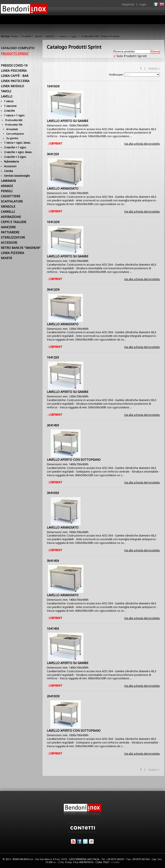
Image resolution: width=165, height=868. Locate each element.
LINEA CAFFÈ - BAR (15, 76)
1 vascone (10, 106)
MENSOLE (8, 206)
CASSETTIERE (11, 196)
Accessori (10, 166)
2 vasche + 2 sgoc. (15, 157)
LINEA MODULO (12, 86)
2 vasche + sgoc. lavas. (18, 152)
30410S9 (53, 493)
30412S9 (53, 154)
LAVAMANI (8, 181)
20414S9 (53, 425)
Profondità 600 (14, 120)
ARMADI (7, 186)
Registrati (128, 4)
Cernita (8, 171)
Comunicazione (121, 21)
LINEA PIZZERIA (12, 253)
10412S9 (53, 357)
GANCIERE (8, 227)
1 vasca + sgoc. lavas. (17, 143)
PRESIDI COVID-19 (14, 65)
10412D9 (53, 222)
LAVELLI (50, 36)
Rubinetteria (11, 162)
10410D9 (53, 86)
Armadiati (12, 129)
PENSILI (7, 191)
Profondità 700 (90, 36)
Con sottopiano (15, 134)
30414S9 (53, 561)
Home (35, 20)
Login (143, 4)
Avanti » (154, 68)
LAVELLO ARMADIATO (63, 188)
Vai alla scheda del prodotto (142, 144)
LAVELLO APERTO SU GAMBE (68, 121)
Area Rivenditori (92, 21)
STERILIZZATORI (13, 237)
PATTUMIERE (10, 232)
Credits (115, 862)
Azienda (51, 21)
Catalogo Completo (18, 48)
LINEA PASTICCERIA (15, 81)
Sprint (38, 36)
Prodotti (69, 21)
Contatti (158, 20)
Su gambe (12, 138)
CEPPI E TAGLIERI (14, 222)
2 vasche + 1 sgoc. (15, 147)
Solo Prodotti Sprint (131, 56)
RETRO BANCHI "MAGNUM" (21, 248)
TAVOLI (6, 91)
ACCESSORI (9, 242)
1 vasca (9, 101)
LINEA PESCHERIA (14, 71)
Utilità (142, 21)
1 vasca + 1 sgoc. (68, 36)
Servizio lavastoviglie (17, 176)
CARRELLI (8, 212)
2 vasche (9, 111)
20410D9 (53, 696)
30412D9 (53, 290)
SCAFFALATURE (12, 201)
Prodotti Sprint (15, 54)
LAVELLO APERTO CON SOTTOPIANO (74, 460)
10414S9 (53, 629)
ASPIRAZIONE (11, 217)
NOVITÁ (6, 258)
